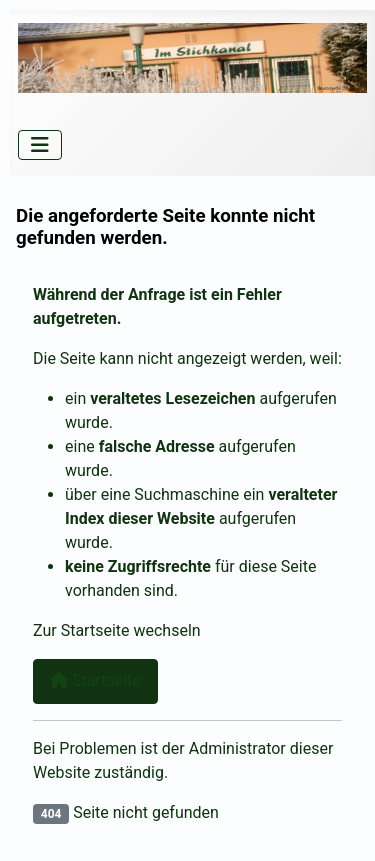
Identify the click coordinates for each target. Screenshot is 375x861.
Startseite (95, 680)
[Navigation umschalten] (40, 145)
